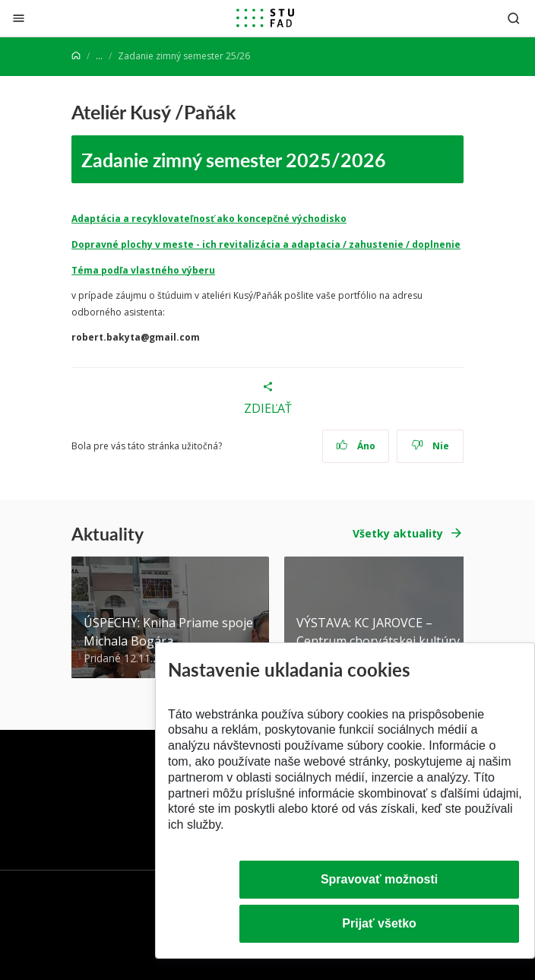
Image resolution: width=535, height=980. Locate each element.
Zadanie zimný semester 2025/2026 (234, 159)
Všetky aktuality (398, 533)
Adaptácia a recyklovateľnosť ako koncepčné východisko (209, 219)
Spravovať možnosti (379, 879)
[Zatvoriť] (19, 18)
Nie (431, 446)
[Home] (76, 56)
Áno (356, 446)
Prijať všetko (379, 923)
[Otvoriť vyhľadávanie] (514, 18)
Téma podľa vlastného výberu (143, 270)
